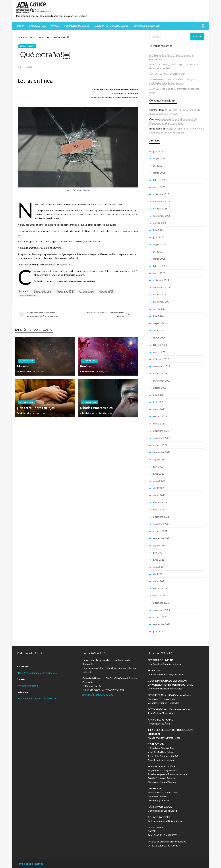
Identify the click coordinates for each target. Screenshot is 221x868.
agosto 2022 (160, 459)
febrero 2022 (160, 502)
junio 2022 (159, 474)
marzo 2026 (159, 173)
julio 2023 (158, 395)
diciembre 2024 (161, 280)
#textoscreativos (28, 295)
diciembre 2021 (161, 517)
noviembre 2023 (162, 366)
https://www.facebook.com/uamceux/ (37, 673)
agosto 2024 (160, 309)
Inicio (20, 26)
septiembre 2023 (162, 381)
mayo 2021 (159, 567)
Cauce (55, 26)
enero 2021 (159, 595)
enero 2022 (159, 510)
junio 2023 (159, 402)
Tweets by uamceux (27, 686)
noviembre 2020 (162, 610)
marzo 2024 (159, 338)
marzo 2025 (159, 259)
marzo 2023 (159, 409)
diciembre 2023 (161, 359)
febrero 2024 (160, 345)
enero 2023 (159, 424)
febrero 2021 (160, 588)
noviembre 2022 (162, 438)
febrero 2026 (160, 180)
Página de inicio (25, 37)
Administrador (24, 372)
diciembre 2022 (161, 431)
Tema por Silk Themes (30, 864)
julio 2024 (158, 316)
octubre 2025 (160, 209)
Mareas (22, 366)
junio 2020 (159, 631)
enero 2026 (159, 187)
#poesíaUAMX (106, 291)
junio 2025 (159, 237)
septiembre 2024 (162, 302)
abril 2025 (158, 252)
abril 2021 (158, 574)
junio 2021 (159, 560)
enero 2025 (159, 273)
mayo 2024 (159, 323)
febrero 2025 (160, 266)
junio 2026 (159, 151)
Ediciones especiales (147, 26)
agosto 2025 (160, 223)
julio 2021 (158, 553)
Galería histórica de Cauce (112, 26)
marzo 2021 (159, 581)
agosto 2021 (160, 545)
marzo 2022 (159, 495)
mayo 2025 (159, 244)
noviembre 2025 (162, 201)
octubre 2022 (160, 445)
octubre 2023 (160, 373)
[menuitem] (20, 26)
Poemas (86, 366)
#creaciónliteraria (43, 291)
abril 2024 (158, 330)
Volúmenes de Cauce (77, 26)
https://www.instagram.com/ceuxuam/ (37, 698)
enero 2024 (159, 352)
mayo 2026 (159, 158)
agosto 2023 (160, 388)
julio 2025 (158, 230)
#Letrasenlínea (86, 291)
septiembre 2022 (162, 452)
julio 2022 (158, 467)
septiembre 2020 (162, 624)
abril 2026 (158, 166)
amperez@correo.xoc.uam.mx (98, 694)
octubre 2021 (160, 531)
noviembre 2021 (162, 524)
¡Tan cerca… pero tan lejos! (36, 408)
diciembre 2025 (161, 194)
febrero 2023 (160, 416)
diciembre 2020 (161, 603)
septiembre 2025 (162, 216)
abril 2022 (158, 488)
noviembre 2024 (162, 287)
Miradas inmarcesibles (96, 408)
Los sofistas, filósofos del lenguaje (167, 74)
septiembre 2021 (162, 538)
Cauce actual (38, 26)
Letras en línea (43, 37)
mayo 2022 (159, 481)
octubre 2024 (160, 295)
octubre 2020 (160, 617)
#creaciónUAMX (65, 291)
